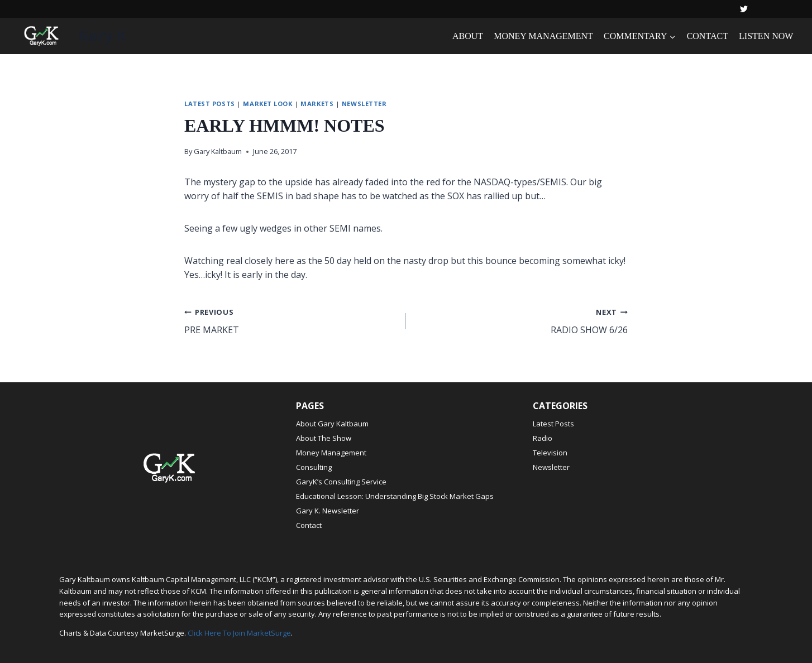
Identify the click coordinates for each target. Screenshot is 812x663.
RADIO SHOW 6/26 (521, 321)
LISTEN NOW (766, 36)
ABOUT (468, 36)
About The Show (324, 438)
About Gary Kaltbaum (332, 424)
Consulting (314, 467)
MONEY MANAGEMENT (543, 36)
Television (550, 453)
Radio (543, 438)
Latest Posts (210, 104)
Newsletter (364, 104)
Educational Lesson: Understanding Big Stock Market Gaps (395, 496)
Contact (309, 525)
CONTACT (708, 36)
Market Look (268, 104)
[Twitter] (744, 9)
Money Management (331, 453)
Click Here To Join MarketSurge (239, 633)
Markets (317, 104)
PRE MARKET (291, 321)
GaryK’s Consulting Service (341, 482)
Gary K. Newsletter (328, 511)
